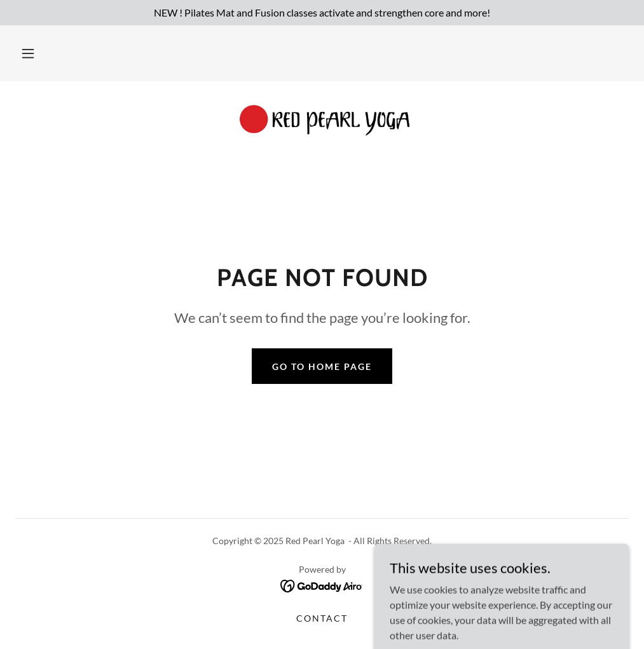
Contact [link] (322, 618)
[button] (28, 53)
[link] (322, 122)
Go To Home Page (322, 366)
